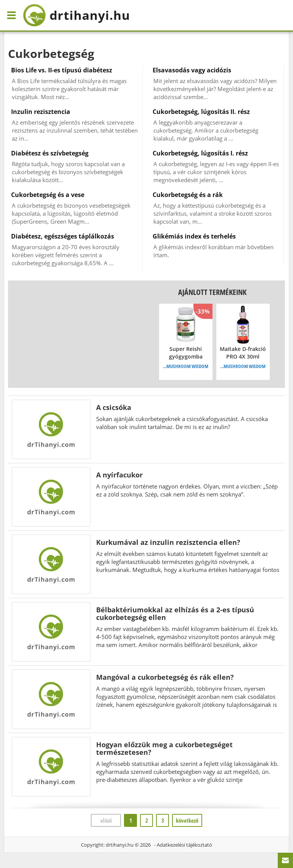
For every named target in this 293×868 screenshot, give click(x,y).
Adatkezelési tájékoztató (184, 845)
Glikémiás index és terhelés (194, 236)
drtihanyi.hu (120, 845)
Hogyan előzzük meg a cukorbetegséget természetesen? (164, 748)
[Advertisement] (72, 334)
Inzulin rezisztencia (41, 112)
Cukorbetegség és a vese (48, 195)
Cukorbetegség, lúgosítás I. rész (200, 153)
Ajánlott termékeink (212, 292)
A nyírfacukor (119, 475)
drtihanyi (76, 15)
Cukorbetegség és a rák (188, 195)
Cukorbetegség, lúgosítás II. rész (201, 112)
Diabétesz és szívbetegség (50, 153)
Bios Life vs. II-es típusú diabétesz (62, 70)
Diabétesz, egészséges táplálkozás (63, 236)
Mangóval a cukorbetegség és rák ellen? (165, 677)
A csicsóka (114, 407)
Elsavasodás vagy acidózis (192, 70)
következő (187, 820)
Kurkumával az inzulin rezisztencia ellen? (168, 542)
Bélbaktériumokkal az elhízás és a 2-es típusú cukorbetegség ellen (175, 613)
